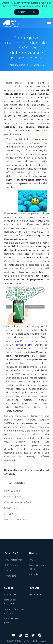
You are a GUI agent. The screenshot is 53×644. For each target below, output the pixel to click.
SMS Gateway (11, 565)
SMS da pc (42, 131)
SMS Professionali (13, 560)
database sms (24, 345)
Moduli (8, 571)
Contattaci (36, 594)
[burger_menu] (49, 24)
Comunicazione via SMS (18, 502)
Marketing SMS (13, 497)
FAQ (31, 560)
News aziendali (13, 491)
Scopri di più (27, 12)
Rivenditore (10, 576)
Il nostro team (11, 594)
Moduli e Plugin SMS (16, 520)
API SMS (9, 514)
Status (33, 574)
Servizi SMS (11, 508)
